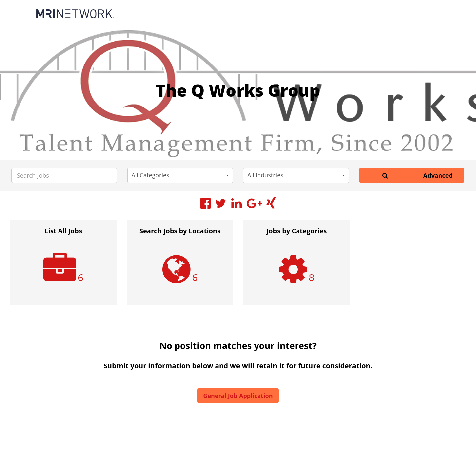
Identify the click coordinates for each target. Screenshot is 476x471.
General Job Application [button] (238, 396)
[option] (63, 266)
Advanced (438, 175)
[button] (180, 175)
